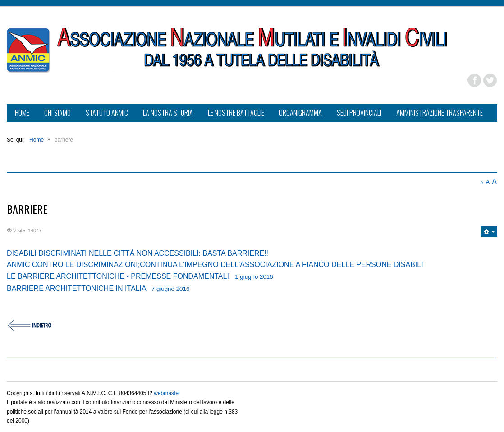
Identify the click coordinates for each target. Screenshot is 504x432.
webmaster (167, 393)
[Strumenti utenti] (489, 231)
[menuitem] (22, 114)
